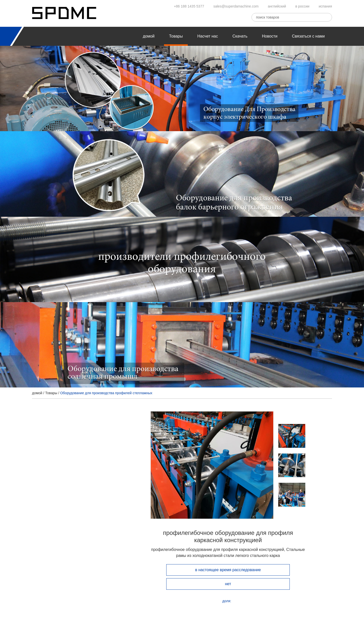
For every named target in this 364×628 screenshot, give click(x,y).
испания (325, 6)
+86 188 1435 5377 (189, 6)
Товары (176, 36)
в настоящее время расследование (228, 570)
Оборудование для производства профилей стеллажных (106, 393)
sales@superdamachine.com (236, 6)
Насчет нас (207, 36)
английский (277, 6)
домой (149, 36)
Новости (270, 36)
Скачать (240, 36)
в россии (302, 6)
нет (228, 584)
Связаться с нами (308, 36)
